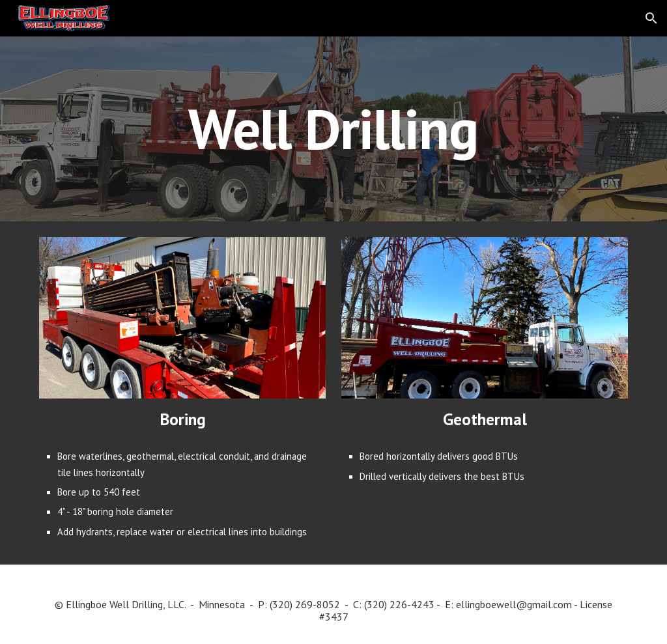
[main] (333, 129)
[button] (651, 18)
